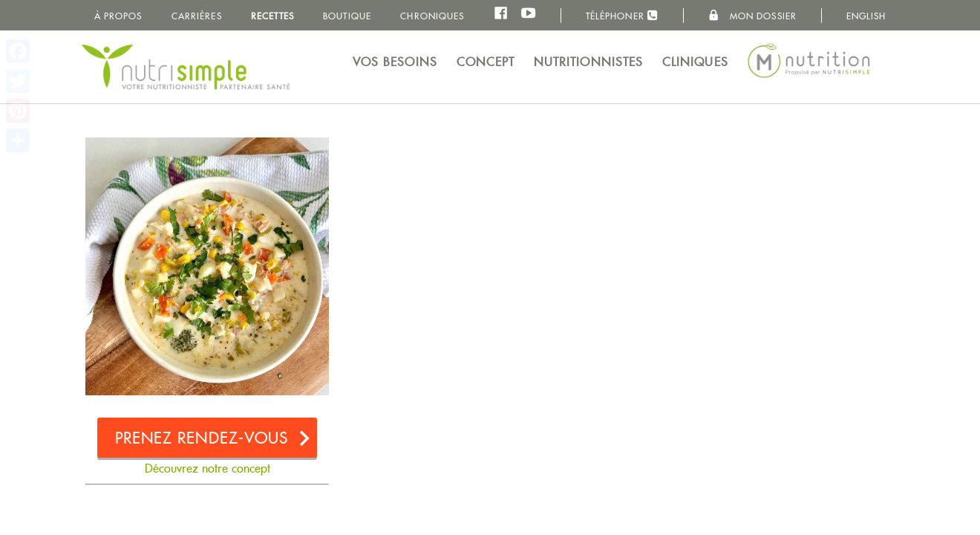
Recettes (272, 16)
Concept (486, 62)
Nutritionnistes (589, 62)
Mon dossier (752, 16)
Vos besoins (395, 62)
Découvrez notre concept (208, 468)
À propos (118, 16)
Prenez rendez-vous (202, 438)
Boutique (347, 16)
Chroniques (432, 16)
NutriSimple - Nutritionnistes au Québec (186, 67)
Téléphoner (622, 15)
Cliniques (695, 62)
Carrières (197, 16)
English (866, 16)
